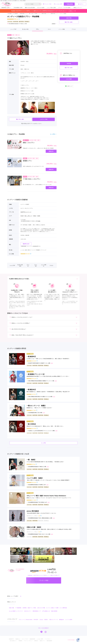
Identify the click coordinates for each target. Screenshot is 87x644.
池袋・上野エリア (28, 216)
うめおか (41, 620)
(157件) (35, 482)
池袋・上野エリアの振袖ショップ (34, 14)
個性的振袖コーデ (37, 611)
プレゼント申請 (47, 4)
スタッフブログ (25, 639)
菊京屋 (46, 620)
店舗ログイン (42, 641)
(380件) (35, 500)
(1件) (39, 516)
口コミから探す (41, 8)
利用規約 (20, 641)
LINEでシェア (69, 86)
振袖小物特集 (54, 611)
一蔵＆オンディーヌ (53, 620)
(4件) (35, 464)
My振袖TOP (11, 639)
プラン (37, 29)
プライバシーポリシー (28, 641)
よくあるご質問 (58, 4)
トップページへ (84, 1)
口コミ (50, 29)
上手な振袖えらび (46, 611)
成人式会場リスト (13, 641)
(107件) (35, 361)
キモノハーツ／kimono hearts (26, 620)
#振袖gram (61, 620)
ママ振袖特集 (18, 608)
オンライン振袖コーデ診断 (52, 608)
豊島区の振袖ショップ (45, 14)
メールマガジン (48, 639)
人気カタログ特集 (41, 608)
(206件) (35, 428)
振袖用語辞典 (32, 639)
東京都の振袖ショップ (23, 14)
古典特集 (25, 608)
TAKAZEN (36, 620)
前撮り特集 (12, 608)
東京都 (22, 216)
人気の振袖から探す (18, 8)
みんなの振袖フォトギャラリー (16, 611)
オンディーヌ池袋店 (63, 14)
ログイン (81, 4)
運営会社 (36, 641)
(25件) (35, 410)
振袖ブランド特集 (32, 608)
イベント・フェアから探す (64, 8)
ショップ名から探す (51, 8)
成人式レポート (28, 611)
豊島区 (35, 216)
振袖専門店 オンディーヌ (26, 212)
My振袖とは (18, 639)
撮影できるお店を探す (30, 8)
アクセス (74, 29)
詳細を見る (51, 151)
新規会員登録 (69, 4)
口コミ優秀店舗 (63, 608)
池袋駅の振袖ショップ (54, 14)
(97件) (35, 394)
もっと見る (53, 134)
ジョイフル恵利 (69, 620)
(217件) (35, 379)
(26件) (17, 19)
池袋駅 (39, 216)
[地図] (39, 221)
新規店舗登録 (49, 641)
